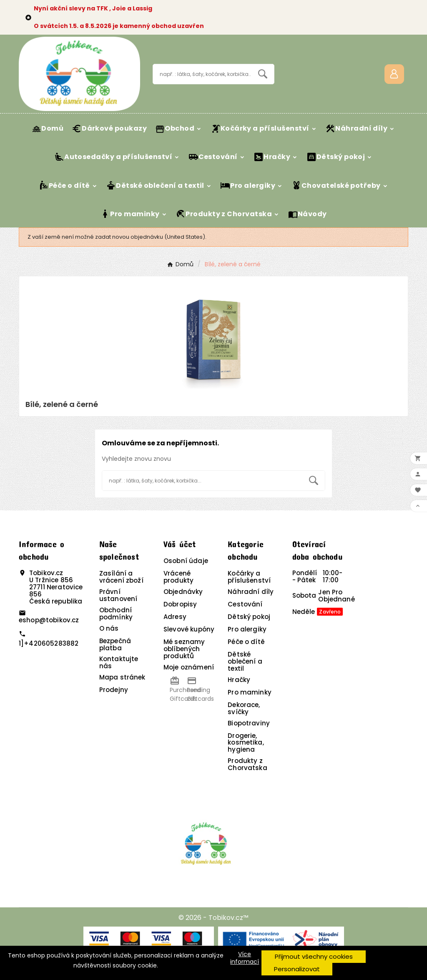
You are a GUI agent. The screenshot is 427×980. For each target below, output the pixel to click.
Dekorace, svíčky (244, 708)
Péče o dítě (246, 642)
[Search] (263, 74)
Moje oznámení (189, 667)
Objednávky (183, 592)
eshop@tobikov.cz (49, 620)
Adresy (175, 617)
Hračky (239, 680)
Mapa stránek (122, 677)
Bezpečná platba (115, 644)
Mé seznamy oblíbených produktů (184, 649)
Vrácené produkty (178, 577)
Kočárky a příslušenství (249, 577)
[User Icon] (394, 74)
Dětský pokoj (249, 617)
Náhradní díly (251, 592)
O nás (109, 628)
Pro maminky (250, 692)
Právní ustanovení (118, 595)
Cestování (245, 604)
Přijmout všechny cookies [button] (314, 956)
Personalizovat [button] (297, 969)
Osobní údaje (186, 561)
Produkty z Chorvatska (247, 764)
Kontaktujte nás (119, 662)
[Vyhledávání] (202, 74)
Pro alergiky (247, 629)
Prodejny (114, 690)
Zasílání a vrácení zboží (121, 577)
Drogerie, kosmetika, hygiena (246, 743)
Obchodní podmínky (116, 614)
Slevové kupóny (189, 629)
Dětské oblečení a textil (245, 661)
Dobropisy (180, 604)
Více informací (245, 958)
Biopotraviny (249, 723)
